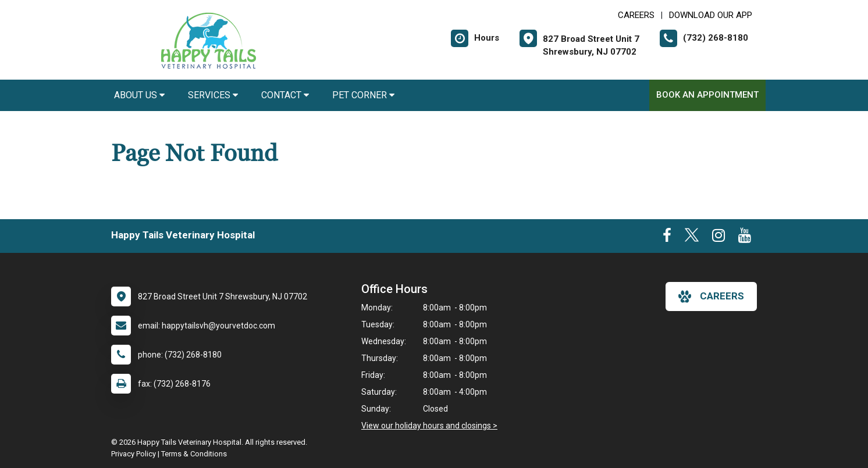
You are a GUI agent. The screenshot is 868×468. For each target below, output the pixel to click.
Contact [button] (285, 95)
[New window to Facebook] (667, 238)
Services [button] (213, 95)
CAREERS (636, 15)
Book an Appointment (707, 95)
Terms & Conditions (194, 454)
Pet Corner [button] (363, 95)
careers (711, 296)
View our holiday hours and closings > (429, 426)
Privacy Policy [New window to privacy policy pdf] (134, 454)
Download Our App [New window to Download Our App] (711, 15)
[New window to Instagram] (718, 238)
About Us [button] (139, 95)
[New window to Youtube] (745, 238)
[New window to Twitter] (692, 238)
